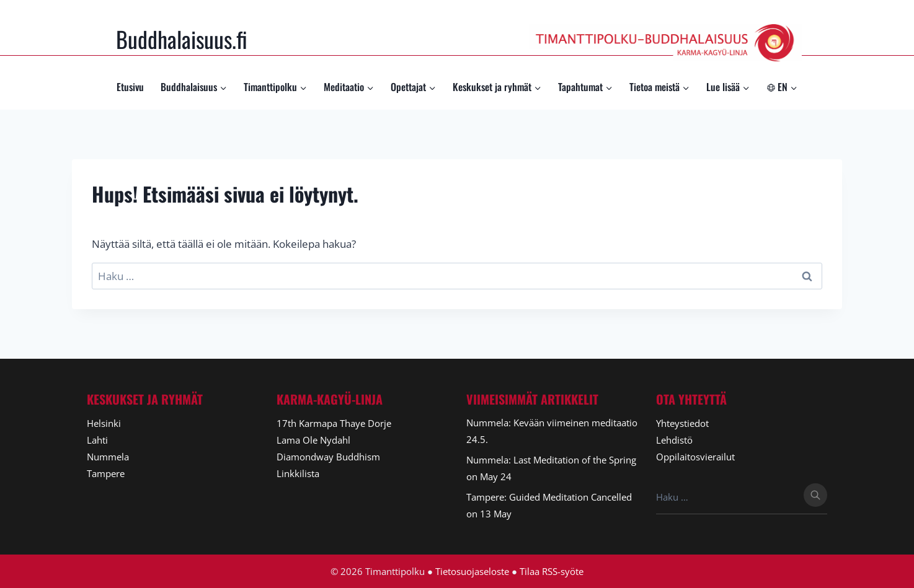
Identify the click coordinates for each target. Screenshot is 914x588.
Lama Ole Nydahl (313, 439)
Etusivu (130, 87)
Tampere (106, 473)
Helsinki (104, 423)
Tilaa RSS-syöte (552, 571)
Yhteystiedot (682, 423)
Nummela (108, 456)
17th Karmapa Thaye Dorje (334, 423)
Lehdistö (674, 439)
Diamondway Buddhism (328, 456)
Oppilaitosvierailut (695, 456)
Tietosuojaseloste (472, 571)
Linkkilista (298, 473)
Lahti (97, 439)
